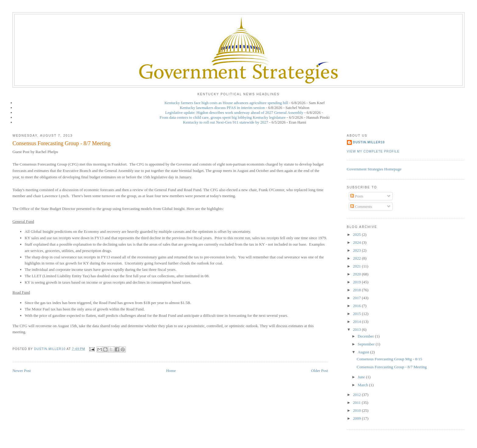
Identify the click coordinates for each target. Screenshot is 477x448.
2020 (357, 274)
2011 (357, 402)
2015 (357, 314)
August (364, 352)
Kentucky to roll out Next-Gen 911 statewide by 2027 (226, 122)
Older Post (319, 371)
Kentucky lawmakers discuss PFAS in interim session (222, 108)
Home (171, 371)
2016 (357, 306)
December (366, 336)
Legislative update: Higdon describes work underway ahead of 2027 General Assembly (234, 112)
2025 (357, 235)
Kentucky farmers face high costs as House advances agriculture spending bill (226, 103)
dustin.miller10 (369, 142)
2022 (357, 258)
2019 (357, 282)
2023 (357, 250)
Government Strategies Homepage (374, 169)
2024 (357, 242)
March (363, 385)
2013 (357, 329)
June (362, 377)
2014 (357, 322)
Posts (357, 196)
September (367, 344)
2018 (357, 290)
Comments (361, 206)
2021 (357, 266)
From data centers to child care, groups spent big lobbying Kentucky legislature (223, 117)
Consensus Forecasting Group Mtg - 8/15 (389, 359)
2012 (357, 395)
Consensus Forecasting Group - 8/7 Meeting (392, 367)
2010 (357, 410)
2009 (357, 418)
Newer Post (22, 371)
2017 (357, 298)
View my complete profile (373, 151)
